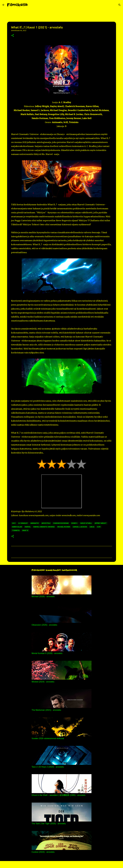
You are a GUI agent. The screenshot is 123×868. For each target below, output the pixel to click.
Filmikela (17, 5)
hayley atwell (86, 523)
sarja (92, 527)
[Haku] (31, 5)
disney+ (74, 523)
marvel (28, 527)
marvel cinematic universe (44, 527)
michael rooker (64, 527)
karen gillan (17, 527)
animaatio (35, 523)
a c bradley (23, 523)
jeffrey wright (101, 523)
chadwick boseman (61, 523)
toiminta (16, 530)
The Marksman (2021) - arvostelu (46, 710)
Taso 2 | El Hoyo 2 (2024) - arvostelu (48, 767)
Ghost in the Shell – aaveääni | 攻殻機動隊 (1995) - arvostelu (59, 795)
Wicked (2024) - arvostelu (43, 682)
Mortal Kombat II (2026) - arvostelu (47, 653)
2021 (14, 523)
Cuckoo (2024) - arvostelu (43, 852)
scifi (99, 527)
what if (25, 530)
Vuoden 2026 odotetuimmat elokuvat (48, 738)
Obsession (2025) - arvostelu (44, 625)
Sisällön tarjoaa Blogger (62, 865)
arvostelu (46, 523)
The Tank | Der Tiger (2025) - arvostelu (49, 824)
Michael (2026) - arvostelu (43, 596)
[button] (13, 36)
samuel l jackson (80, 527)
